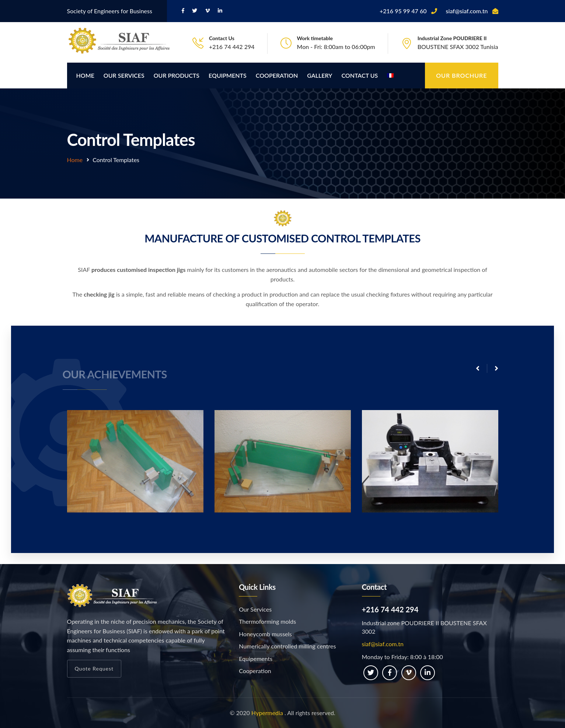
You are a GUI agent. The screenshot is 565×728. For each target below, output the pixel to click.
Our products (177, 75)
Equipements (256, 659)
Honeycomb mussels (265, 634)
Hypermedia (267, 713)
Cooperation (277, 75)
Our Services (124, 75)
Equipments (228, 75)
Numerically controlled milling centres (287, 646)
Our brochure (461, 75)
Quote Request (94, 668)
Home (85, 75)
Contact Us (360, 75)
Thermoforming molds (267, 621)
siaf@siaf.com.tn (383, 644)
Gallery (320, 75)
